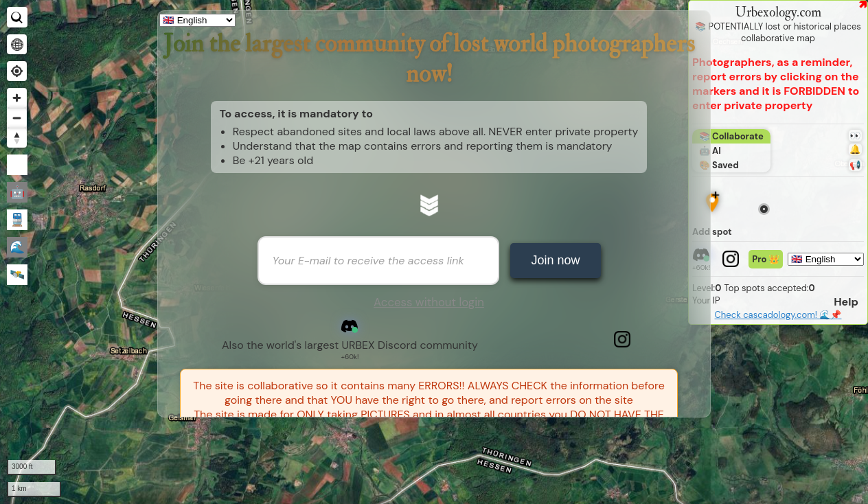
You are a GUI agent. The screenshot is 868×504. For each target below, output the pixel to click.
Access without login (429, 302)
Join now (555, 260)
